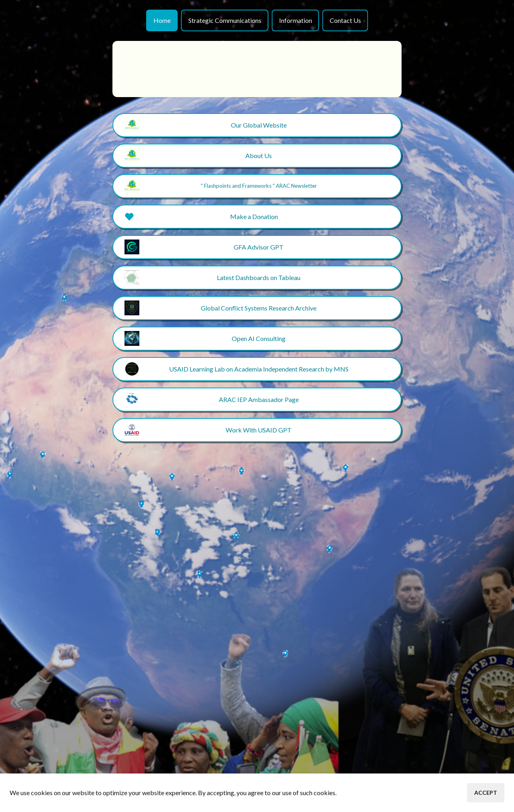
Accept (486, 793)
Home (162, 20)
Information (296, 20)
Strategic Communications (225, 20)
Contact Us (345, 20)
